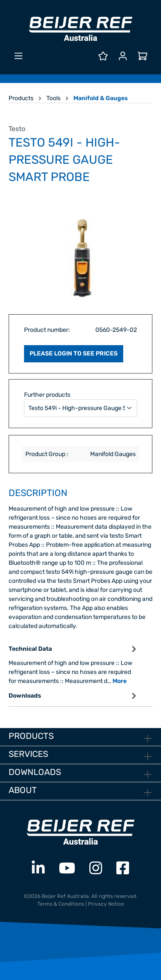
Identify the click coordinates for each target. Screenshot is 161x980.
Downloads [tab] (74, 696)
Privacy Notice (106, 904)
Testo (17, 129)
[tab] (74, 664)
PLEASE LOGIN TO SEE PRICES (74, 354)
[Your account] (123, 56)
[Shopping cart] (143, 56)
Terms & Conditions (61, 904)
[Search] (83, 56)
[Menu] (18, 56)
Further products (47, 395)
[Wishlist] (103, 56)
